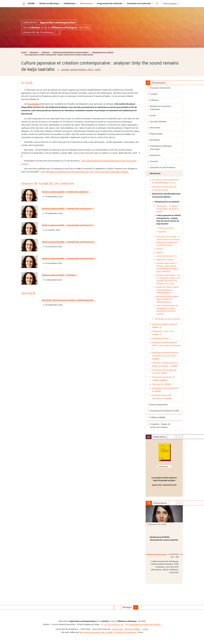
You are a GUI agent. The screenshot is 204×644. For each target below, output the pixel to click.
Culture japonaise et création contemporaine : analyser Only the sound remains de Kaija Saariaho (169, 219)
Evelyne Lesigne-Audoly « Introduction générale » (65, 192)
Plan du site (118, 629)
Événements (34, 52)
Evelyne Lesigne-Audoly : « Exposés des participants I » (68, 209)
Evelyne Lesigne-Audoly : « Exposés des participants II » (68, 225)
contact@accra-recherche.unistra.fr (145, 624)
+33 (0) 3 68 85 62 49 (114, 624)
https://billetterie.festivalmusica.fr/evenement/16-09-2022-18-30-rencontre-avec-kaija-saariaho (85, 172)
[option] (164, 468)
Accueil (24, 52)
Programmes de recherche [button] (111, 4)
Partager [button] (127, 607)
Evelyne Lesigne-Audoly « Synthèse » (59, 275)
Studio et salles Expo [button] (50, 4)
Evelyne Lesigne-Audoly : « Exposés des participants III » (68, 242)
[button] (157, 4)
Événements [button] (88, 4)
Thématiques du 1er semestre (103, 52)
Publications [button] (71, 4)
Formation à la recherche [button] (140, 4)
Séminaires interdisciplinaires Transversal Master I (71, 52)
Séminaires (46, 52)
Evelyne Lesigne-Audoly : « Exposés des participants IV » (68, 258)
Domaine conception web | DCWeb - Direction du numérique (109, 632)
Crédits (145, 629)
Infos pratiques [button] (171, 4)
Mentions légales (132, 629)
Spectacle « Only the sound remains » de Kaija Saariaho (68, 300)
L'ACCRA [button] (32, 4)
